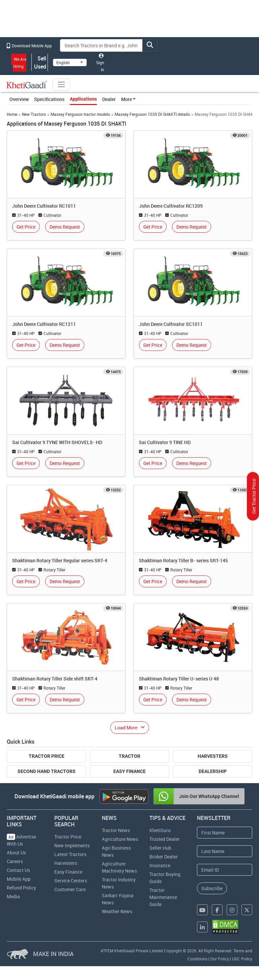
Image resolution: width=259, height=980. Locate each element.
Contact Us (18, 870)
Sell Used (40, 62)
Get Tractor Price (254, 496)
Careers (15, 861)
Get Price (26, 227)
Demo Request (65, 227)
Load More (126, 728)
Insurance (160, 865)
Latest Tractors (70, 854)
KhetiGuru (160, 830)
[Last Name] (225, 851)
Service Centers (71, 881)
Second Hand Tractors (47, 771)
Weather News (117, 911)
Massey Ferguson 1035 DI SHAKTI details (152, 114)
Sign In (100, 63)
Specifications (49, 99)
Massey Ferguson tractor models (80, 114)
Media (13, 896)
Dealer (109, 99)
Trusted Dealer (165, 839)
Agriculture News (120, 839)
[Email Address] (225, 870)
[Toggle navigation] (61, 84)
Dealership (213, 771)
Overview (19, 99)
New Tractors (34, 114)
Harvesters (213, 756)
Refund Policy (21, 888)
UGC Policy (242, 959)
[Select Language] (70, 62)
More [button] (126, 99)
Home (12, 114)
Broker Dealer (164, 857)
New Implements (72, 845)
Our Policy (220, 959)
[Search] (102, 45)
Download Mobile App (29, 46)
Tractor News (116, 830)
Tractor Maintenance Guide (163, 897)
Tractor (129, 756)
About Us (16, 853)
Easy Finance (129, 771)
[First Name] (225, 833)
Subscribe (212, 888)
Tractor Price (47, 756)
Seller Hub (160, 848)
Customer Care (70, 889)
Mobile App (19, 879)
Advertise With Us (21, 840)
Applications (83, 99)
